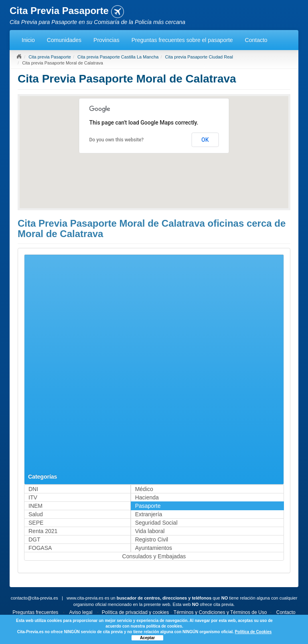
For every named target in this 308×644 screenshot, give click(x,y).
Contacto (256, 40)
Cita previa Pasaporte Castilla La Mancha (118, 57)
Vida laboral (150, 531)
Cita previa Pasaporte (50, 57)
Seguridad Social (156, 523)
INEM (35, 506)
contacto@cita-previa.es (34, 598)
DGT (34, 539)
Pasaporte (148, 506)
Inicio (28, 40)
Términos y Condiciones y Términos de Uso (220, 612)
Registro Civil (152, 539)
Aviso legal (81, 612)
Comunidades (64, 40)
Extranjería (149, 514)
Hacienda (147, 497)
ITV (33, 497)
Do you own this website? (117, 140)
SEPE (36, 523)
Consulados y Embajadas (154, 556)
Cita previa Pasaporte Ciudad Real (199, 57)
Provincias (106, 40)
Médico (144, 489)
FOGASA (40, 548)
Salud (36, 514)
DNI (33, 489)
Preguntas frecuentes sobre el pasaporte (182, 40)
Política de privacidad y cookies (135, 612)
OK (205, 140)
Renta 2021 (43, 531)
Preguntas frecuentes (35, 612)
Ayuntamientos (154, 548)
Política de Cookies (253, 632)
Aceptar (147, 638)
